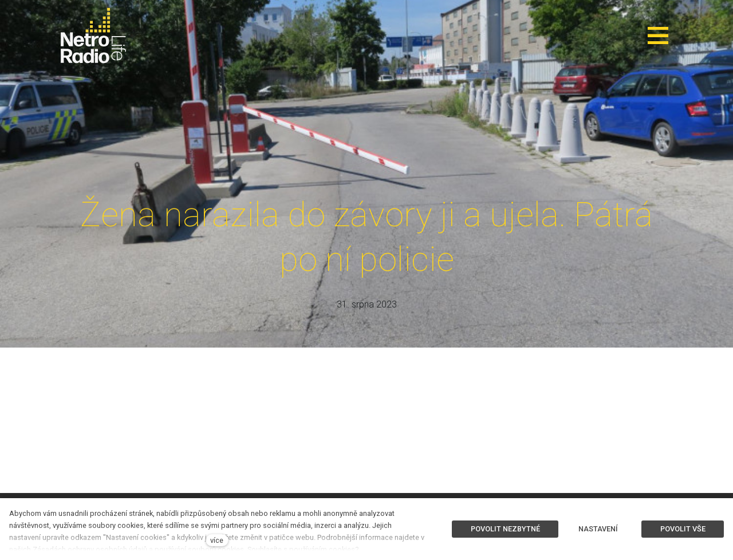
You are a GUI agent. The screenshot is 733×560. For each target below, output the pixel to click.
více (217, 540)
